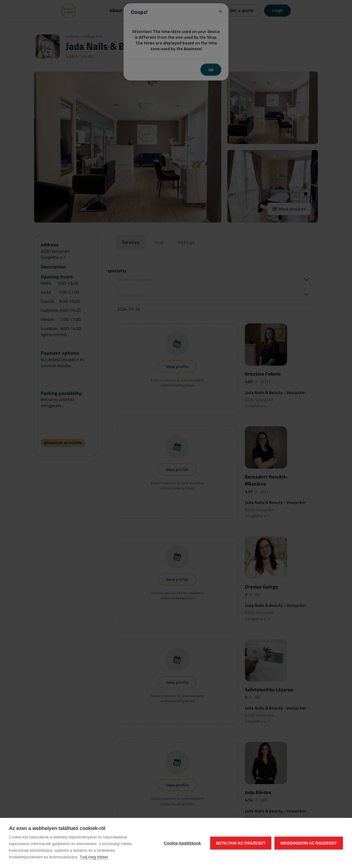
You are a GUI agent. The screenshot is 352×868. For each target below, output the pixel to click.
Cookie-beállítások (182, 843)
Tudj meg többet (94, 857)
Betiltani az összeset (241, 843)
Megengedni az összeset (309, 843)
